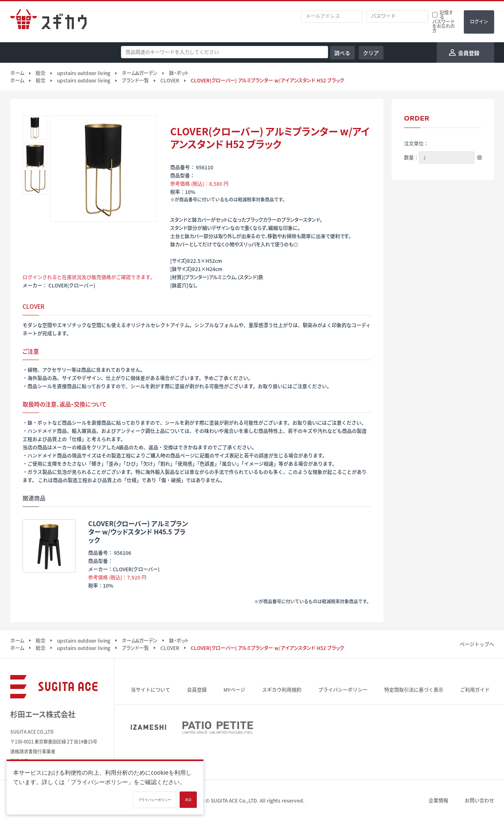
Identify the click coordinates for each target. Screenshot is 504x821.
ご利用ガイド (475, 690)
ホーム (17, 73)
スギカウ (48, 22)
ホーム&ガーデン (140, 73)
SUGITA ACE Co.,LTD (234, 800)
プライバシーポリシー (343, 690)
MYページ (234, 690)
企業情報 (438, 800)
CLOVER (170, 80)
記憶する (446, 15)
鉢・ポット (179, 73)
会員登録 (197, 690)
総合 (41, 73)
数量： (411, 157)
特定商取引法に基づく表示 (414, 690)
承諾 (188, 800)
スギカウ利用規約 (282, 690)
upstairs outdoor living (84, 73)
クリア (371, 53)
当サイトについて (151, 690)
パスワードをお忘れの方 (444, 26)
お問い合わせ (479, 800)
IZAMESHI (148, 727)
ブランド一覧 (135, 80)
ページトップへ (477, 644)
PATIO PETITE (218, 727)
